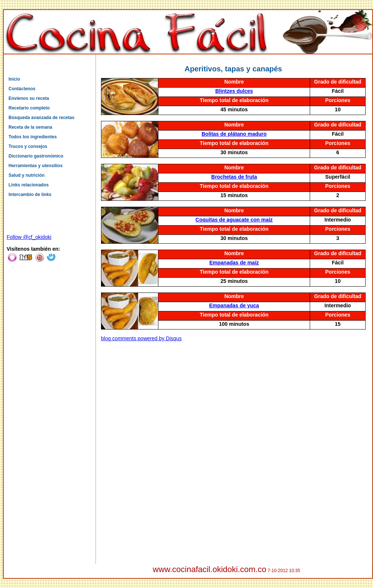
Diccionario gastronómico (36, 156)
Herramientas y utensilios (36, 166)
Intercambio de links (30, 195)
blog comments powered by (141, 338)
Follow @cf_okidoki (29, 237)
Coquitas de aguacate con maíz (234, 220)
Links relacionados (29, 185)
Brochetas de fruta (234, 177)
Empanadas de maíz (234, 263)
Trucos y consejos (28, 146)
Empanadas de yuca (234, 305)
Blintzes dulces (234, 91)
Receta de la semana (30, 127)
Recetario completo (29, 108)
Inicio (14, 79)
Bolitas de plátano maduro (234, 134)
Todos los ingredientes (33, 137)
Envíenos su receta (29, 98)
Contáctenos (22, 89)
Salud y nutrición (26, 175)
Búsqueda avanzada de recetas (41, 118)
